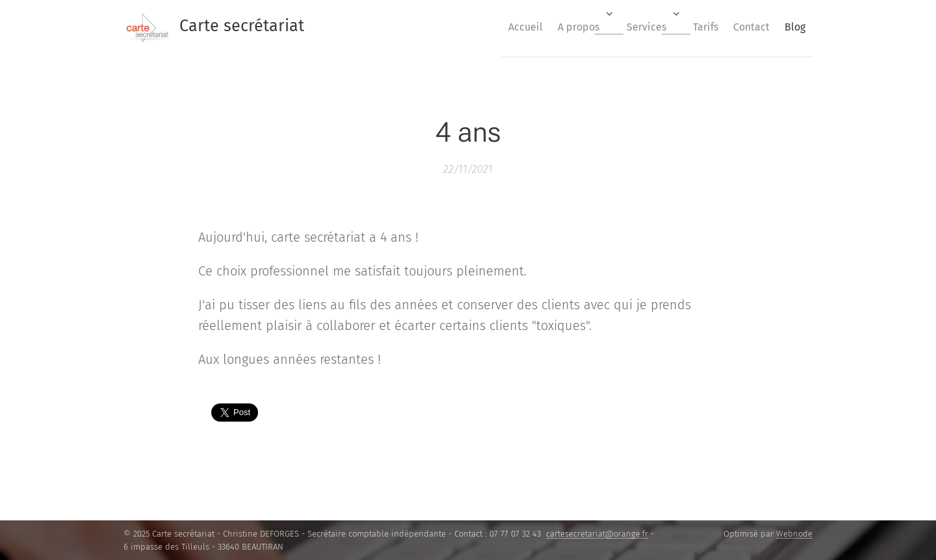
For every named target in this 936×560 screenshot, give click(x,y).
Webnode (794, 534)
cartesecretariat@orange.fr (597, 534)
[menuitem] (485, 27)
